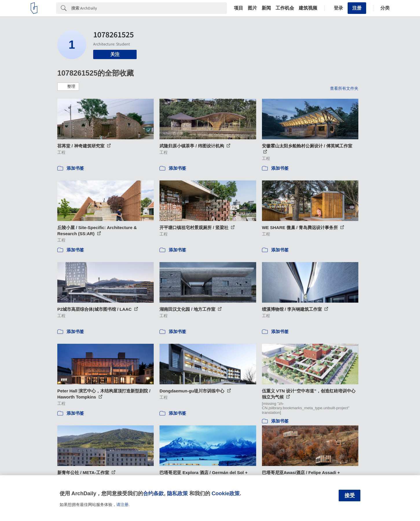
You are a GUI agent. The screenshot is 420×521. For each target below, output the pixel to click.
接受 (350, 496)
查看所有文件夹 (344, 88)
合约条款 (153, 493)
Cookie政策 (226, 493)
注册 (357, 8)
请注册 (122, 504)
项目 (239, 8)
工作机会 (285, 8)
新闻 (266, 8)
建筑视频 (308, 8)
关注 (115, 54)
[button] (68, 87)
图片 (252, 8)
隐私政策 (177, 493)
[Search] (149, 8)
